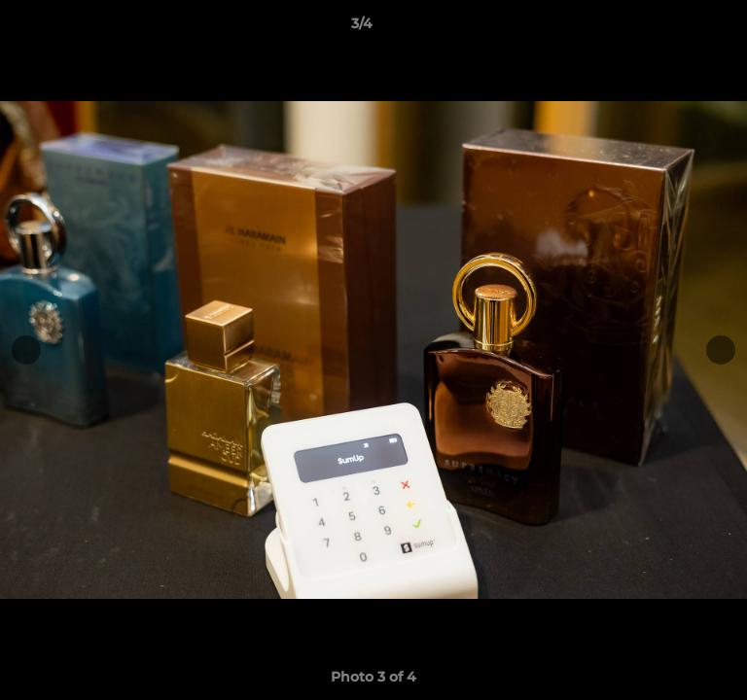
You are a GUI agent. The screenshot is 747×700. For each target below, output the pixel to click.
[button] (677, 28)
